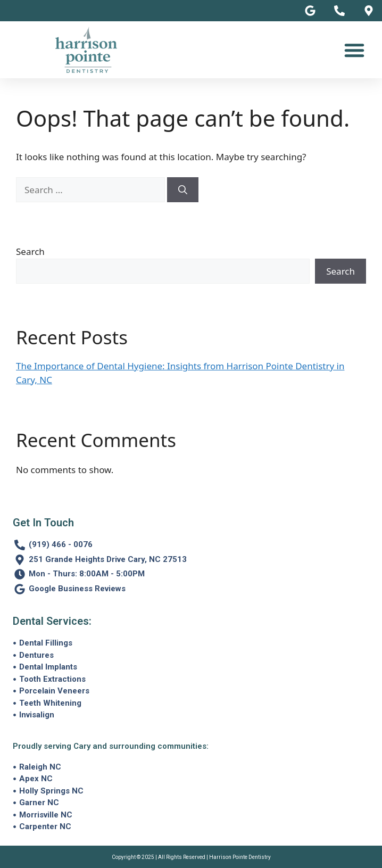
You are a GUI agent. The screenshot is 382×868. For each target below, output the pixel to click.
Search (30, 251)
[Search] (183, 190)
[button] (354, 50)
